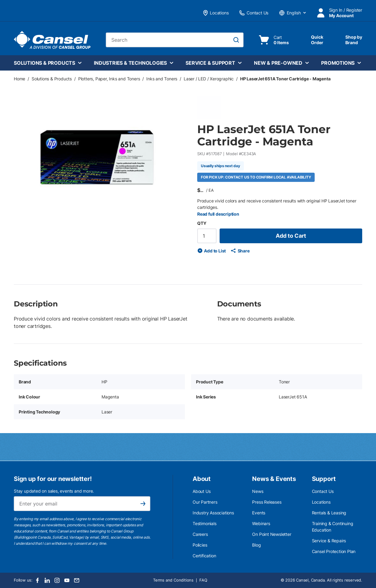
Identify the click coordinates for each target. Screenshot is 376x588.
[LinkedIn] (47, 580)
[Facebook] (37, 580)
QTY (202, 223)
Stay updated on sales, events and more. (54, 491)
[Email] (77, 580)
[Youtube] (67, 580)
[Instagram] (57, 580)
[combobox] (175, 40)
